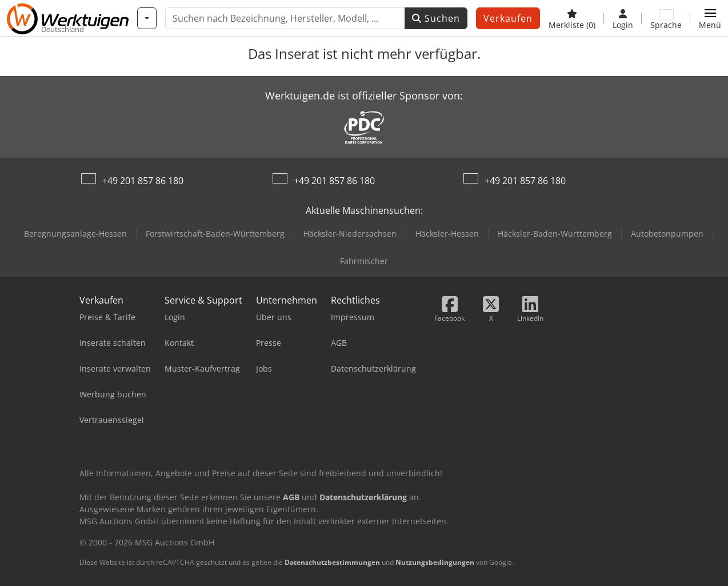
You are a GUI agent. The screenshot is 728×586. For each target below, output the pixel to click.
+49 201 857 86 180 (143, 181)
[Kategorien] (147, 18)
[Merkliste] (572, 18)
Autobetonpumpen (667, 234)
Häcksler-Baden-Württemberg (555, 234)
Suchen (436, 18)
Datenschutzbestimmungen (332, 562)
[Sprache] (666, 18)
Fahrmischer (364, 261)
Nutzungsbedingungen (435, 562)
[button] (710, 18)
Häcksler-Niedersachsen (350, 234)
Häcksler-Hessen (447, 234)
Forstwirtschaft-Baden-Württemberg (215, 234)
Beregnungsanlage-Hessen (75, 234)
